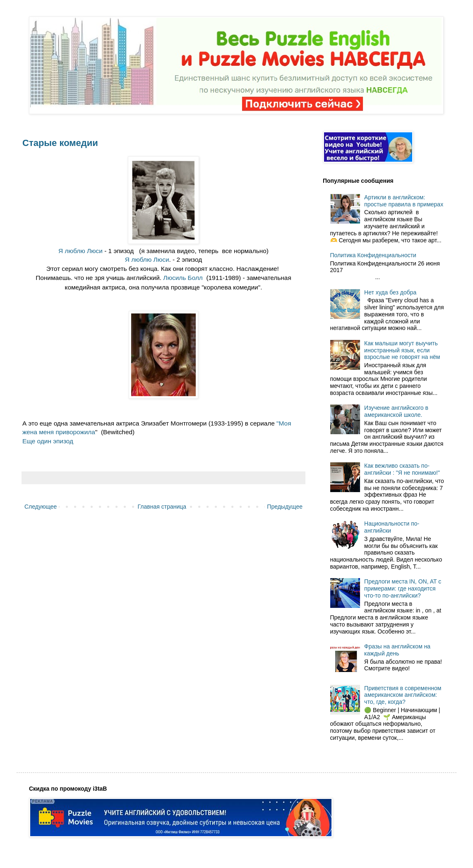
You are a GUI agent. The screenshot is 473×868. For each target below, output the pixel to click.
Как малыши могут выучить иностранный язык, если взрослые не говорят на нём (402, 350)
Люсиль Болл (183, 278)
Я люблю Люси (80, 251)
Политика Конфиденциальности (373, 255)
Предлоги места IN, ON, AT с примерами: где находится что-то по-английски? (403, 588)
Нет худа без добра (390, 292)
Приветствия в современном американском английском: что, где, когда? (403, 695)
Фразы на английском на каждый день (397, 650)
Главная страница (162, 507)
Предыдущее (285, 507)
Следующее (41, 507)
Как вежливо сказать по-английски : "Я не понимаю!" (402, 469)
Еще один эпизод (48, 441)
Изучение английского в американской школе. (396, 411)
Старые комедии (60, 143)
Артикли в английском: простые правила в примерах (404, 201)
